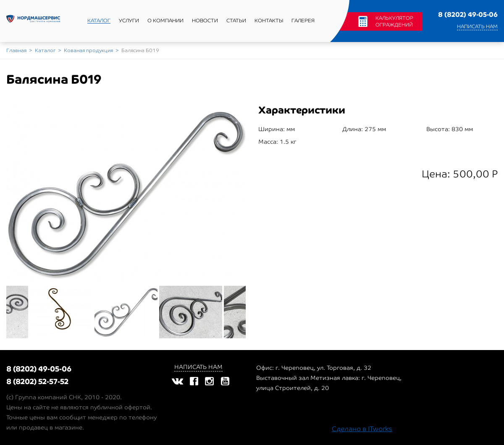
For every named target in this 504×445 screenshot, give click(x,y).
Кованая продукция (88, 50)
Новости (205, 21)
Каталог (99, 21)
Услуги (129, 21)
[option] (126, 194)
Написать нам (477, 26)
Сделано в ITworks (362, 429)
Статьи (236, 21)
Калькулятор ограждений (394, 21)
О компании (165, 21)
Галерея (303, 21)
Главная (16, 50)
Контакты (269, 21)
